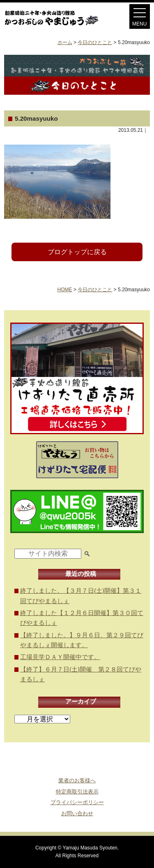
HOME (65, 290)
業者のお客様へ (77, 780)
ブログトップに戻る (77, 252)
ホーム (65, 42)
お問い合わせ (77, 813)
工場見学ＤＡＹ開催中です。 (60, 657)
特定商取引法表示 (77, 792)
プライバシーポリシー (77, 802)
